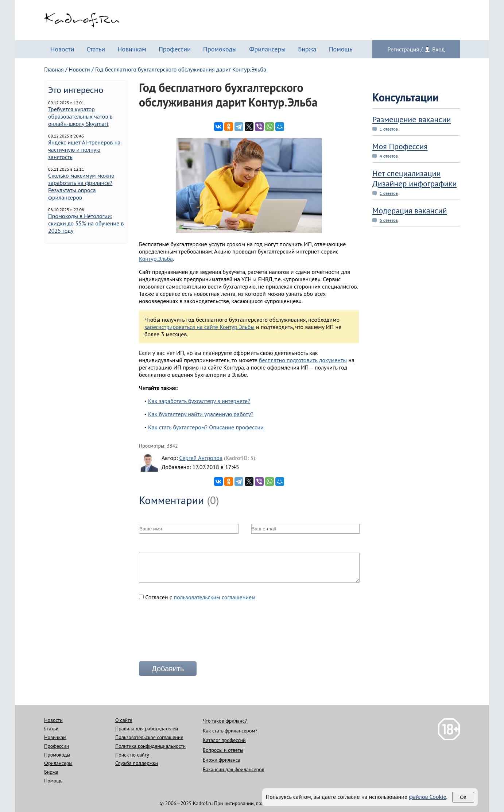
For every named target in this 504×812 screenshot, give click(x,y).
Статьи (96, 49)
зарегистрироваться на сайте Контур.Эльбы (199, 327)
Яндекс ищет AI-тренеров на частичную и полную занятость (84, 150)
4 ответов (389, 156)
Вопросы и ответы (223, 750)
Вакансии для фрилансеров (234, 769)
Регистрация (403, 49)
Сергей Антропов (201, 458)
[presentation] (194, 634)
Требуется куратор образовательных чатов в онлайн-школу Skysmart (80, 116)
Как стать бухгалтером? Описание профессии (206, 427)
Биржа (307, 49)
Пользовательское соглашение (149, 737)
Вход (438, 49)
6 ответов (389, 220)
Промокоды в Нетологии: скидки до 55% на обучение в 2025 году (86, 223)
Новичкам (132, 49)
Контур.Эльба (156, 259)
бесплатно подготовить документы (303, 360)
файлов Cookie (427, 797)
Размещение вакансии (412, 119)
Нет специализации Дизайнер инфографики (414, 178)
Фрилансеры (267, 49)
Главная (54, 69)
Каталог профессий (224, 740)
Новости (62, 49)
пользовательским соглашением (214, 597)
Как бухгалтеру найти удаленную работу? (201, 414)
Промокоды (220, 49)
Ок (463, 797)
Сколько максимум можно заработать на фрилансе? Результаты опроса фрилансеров (81, 186)
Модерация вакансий (410, 210)
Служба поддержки (137, 763)
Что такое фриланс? (225, 721)
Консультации (406, 97)
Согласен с (197, 597)
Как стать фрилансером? (230, 731)
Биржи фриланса (222, 760)
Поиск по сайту (132, 755)
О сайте (124, 720)
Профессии (175, 49)
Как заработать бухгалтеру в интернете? (199, 401)
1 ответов (389, 129)
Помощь (341, 49)
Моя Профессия (400, 146)
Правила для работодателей (147, 728)
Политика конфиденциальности (150, 746)
